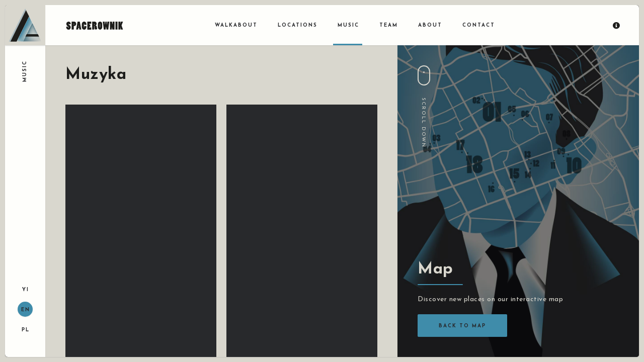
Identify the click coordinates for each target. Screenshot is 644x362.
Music (348, 25)
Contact (479, 25)
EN (26, 310)
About (430, 25)
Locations (298, 25)
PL (26, 330)
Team (389, 25)
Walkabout (236, 25)
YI (26, 290)
